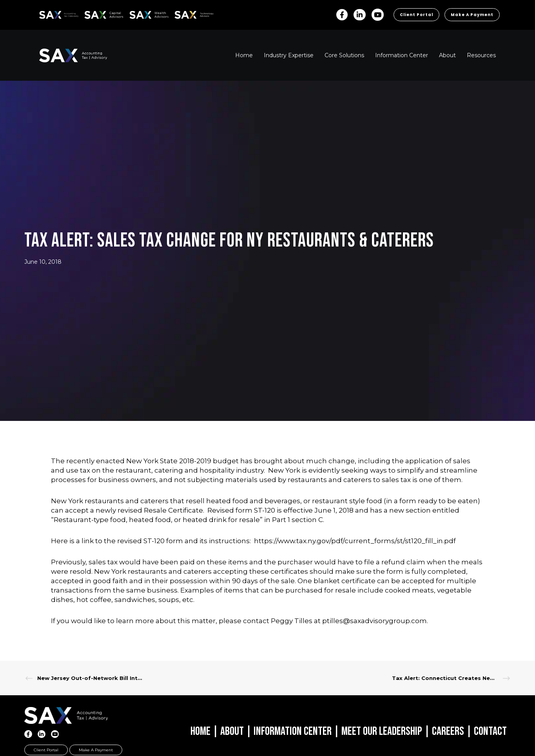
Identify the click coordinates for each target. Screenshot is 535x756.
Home (200, 731)
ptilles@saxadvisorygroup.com (374, 621)
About (232, 731)
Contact (490, 731)
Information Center (293, 731)
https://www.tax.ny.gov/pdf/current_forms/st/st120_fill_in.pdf (355, 541)
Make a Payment (472, 15)
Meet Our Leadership (382, 731)
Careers (448, 731)
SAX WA (138, 14)
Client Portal (416, 15)
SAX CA (93, 14)
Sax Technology (189, 15)
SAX (44, 14)
